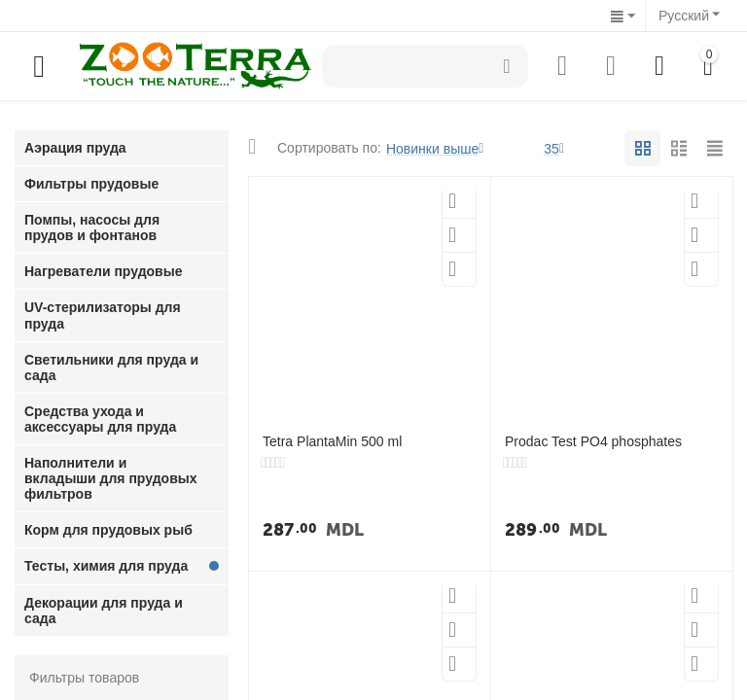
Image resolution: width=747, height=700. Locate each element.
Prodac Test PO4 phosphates (593, 441)
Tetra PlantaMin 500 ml (332, 441)
